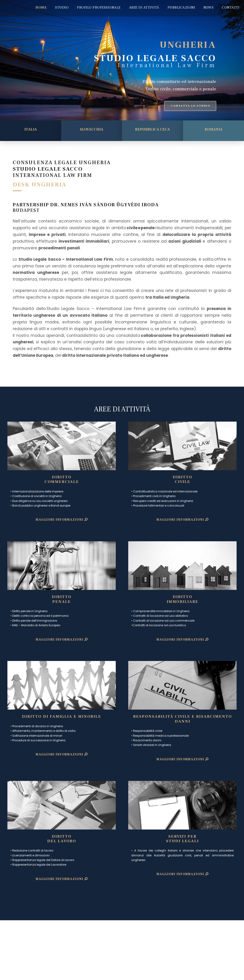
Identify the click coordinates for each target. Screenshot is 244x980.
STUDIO (62, 8)
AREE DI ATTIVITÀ (144, 8)
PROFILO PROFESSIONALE (99, 8)
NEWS (208, 8)
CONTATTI (231, 8)
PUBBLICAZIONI (181, 8)
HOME (41, 8)
